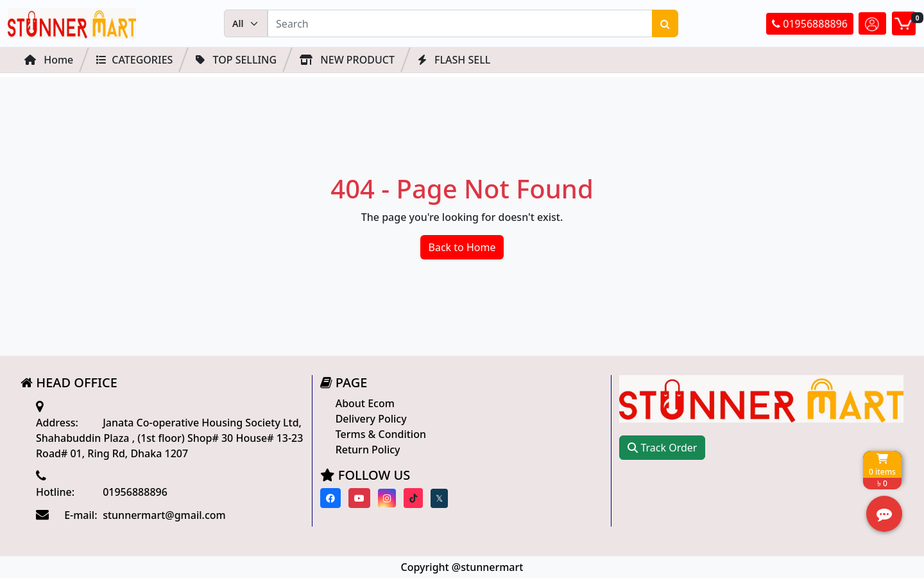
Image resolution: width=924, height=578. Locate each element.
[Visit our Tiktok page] (413, 498)
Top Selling (236, 60)
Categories (134, 60)
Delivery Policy (371, 419)
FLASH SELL (454, 60)
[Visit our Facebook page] (330, 498)
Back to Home (462, 247)
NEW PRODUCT (347, 60)
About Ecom (365, 403)
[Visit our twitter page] (439, 498)
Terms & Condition (381, 434)
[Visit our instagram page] (387, 498)
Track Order (662, 448)
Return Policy (368, 450)
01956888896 (810, 24)
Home (49, 60)
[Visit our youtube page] (359, 498)
